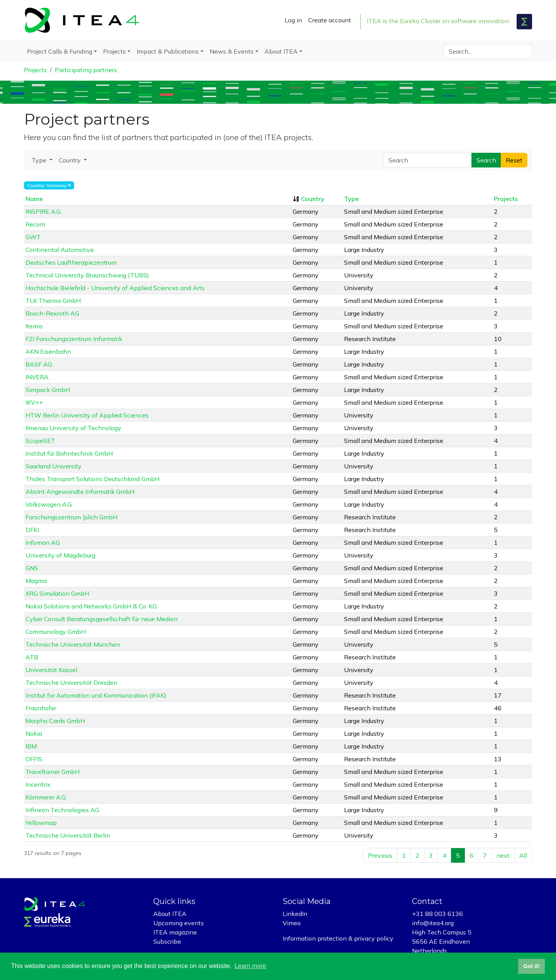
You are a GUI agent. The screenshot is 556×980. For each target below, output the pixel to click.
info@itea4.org (433, 923)
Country (313, 199)
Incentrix (38, 784)
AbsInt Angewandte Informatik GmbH (80, 492)
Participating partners (86, 70)
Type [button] (40, 160)
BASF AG (39, 364)
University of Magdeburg (60, 555)
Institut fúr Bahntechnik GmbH (69, 453)
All (523, 855)
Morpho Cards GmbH (55, 721)
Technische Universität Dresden (71, 683)
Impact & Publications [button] (168, 51)
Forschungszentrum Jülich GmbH (71, 517)
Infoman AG (43, 542)
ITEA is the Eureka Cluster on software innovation (438, 21)
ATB (32, 657)
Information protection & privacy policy (338, 938)
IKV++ (34, 402)
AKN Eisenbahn (48, 351)
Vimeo (292, 923)
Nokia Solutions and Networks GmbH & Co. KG (91, 606)
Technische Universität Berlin (68, 835)
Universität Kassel (51, 670)
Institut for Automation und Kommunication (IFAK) (96, 695)
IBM (31, 746)
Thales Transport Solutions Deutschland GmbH (92, 479)
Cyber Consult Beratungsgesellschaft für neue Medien (102, 619)
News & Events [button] (232, 51)
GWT (33, 237)
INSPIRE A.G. (44, 211)
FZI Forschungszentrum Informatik (74, 339)
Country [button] (70, 160)
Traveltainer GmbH (53, 772)
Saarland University (53, 466)
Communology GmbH (56, 632)
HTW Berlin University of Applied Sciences (87, 415)
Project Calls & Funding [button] (60, 51)
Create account (330, 20)
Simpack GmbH (48, 390)
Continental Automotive (60, 250)
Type (351, 199)
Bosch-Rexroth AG (52, 313)
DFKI (32, 530)
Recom (35, 224)
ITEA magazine (175, 932)
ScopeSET (40, 441)
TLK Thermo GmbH (53, 301)
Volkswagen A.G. (49, 504)
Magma (36, 581)
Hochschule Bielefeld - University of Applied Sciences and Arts (115, 288)
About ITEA (170, 914)
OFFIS (34, 759)
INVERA (37, 377)
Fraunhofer (41, 708)
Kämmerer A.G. (46, 797)
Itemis (34, 326)
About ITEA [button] (281, 51)
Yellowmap (41, 823)
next (503, 855)
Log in (293, 20)
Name (34, 199)
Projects (35, 70)
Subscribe (167, 941)
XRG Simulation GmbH (57, 593)
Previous (380, 855)
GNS (32, 568)
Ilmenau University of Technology (73, 428)
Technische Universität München (73, 644)
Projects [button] (114, 51)
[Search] (488, 51)
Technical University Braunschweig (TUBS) (87, 275)
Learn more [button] (250, 966)
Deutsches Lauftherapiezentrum (71, 262)
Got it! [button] (531, 966)
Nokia (34, 733)
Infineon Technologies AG (62, 810)
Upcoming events (179, 923)
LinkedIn (295, 914)
